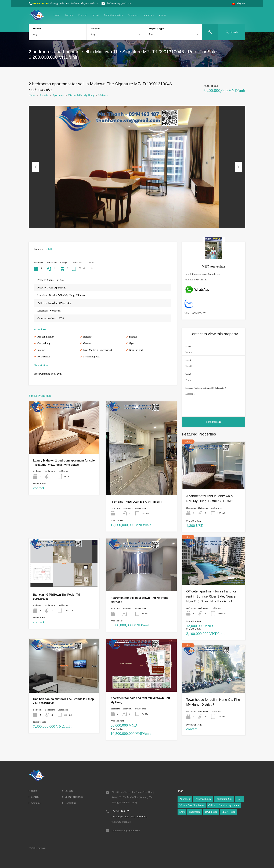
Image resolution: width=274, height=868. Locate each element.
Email (188, 360)
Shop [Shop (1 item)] (182, 812)
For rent (82, 15)
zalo (62, 3)
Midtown (103, 95)
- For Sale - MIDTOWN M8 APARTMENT (136, 502)
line (67, 3)
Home (57, 15)
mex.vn (42, 848)
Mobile (189, 374)
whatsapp (54, 3)
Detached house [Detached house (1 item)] (203, 799)
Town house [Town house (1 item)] (211, 812)
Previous (36, 167)
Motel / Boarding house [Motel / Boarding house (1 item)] (192, 805)
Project (95, 15)
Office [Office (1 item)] (212, 805)
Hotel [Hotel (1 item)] (239, 799)
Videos (162, 15)
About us (133, 15)
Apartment (58, 95)
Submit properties (113, 15)
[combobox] (57, 34)
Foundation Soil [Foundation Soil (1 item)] (224, 799)
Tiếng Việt (239, 3)
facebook (75, 3)
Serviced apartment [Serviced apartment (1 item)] (229, 805)
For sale (69, 15)
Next (238, 167)
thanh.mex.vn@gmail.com (114, 3)
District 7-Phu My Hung (81, 95)
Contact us (148, 15)
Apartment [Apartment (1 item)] (185, 799)
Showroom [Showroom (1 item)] (195, 812)
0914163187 (201, 280)
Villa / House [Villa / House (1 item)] (228, 812)
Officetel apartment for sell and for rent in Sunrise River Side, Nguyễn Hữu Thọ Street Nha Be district (212, 596)
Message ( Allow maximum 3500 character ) (206, 388)
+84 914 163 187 (40, 3)
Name (188, 347)
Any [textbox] (35, 34)
